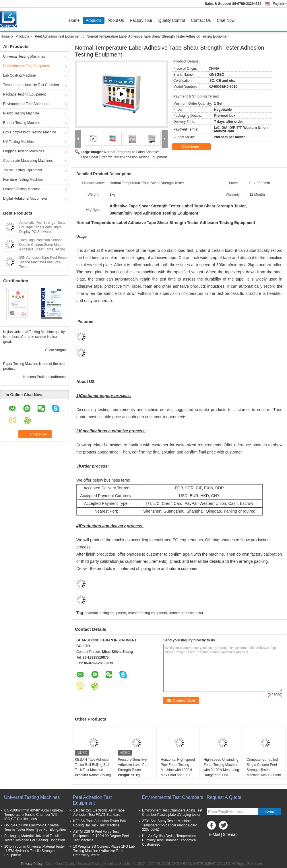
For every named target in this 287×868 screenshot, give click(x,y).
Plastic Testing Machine (21, 113)
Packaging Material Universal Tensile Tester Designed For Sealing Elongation (35, 838)
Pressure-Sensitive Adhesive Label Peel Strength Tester (133, 765)
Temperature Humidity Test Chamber (31, 85)
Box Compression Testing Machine (30, 132)
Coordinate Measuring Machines (28, 161)
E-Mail (214, 834)
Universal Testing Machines (24, 57)
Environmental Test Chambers (26, 104)
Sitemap (230, 834)
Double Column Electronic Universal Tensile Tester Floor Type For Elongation (35, 827)
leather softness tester (186, 613)
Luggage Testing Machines (24, 151)
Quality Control (172, 20)
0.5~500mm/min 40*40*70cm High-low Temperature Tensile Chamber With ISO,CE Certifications (34, 815)
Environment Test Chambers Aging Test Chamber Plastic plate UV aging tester (172, 812)
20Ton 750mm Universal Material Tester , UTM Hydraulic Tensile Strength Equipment (35, 851)
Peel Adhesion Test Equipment (58, 36)
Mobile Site (217, 842)
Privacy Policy (32, 864)
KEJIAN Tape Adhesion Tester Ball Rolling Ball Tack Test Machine (93, 765)
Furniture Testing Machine (23, 180)
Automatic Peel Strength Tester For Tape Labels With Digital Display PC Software (43, 227)
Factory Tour (141, 20)
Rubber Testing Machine (22, 123)
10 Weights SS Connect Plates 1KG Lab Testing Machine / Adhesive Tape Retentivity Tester (104, 851)
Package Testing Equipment (25, 94)
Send (270, 812)
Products (93, 20)
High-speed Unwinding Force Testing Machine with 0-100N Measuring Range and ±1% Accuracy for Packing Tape (221, 772)
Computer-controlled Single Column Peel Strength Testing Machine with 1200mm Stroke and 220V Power (265, 770)
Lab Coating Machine (19, 75)
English (280, 4)
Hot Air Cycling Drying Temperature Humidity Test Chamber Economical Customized (169, 840)
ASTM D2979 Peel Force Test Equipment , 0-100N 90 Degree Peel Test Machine (101, 836)
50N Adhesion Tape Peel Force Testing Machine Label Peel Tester (43, 262)
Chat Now (226, 20)
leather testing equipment (148, 613)
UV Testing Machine (19, 142)
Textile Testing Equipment (23, 170)
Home (74, 20)
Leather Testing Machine (22, 189)
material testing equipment (106, 613)
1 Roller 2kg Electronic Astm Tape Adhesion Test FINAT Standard (99, 812)
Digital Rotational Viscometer (25, 198)
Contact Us (201, 20)
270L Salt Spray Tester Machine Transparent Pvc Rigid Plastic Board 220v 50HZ (170, 825)
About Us (116, 20)
